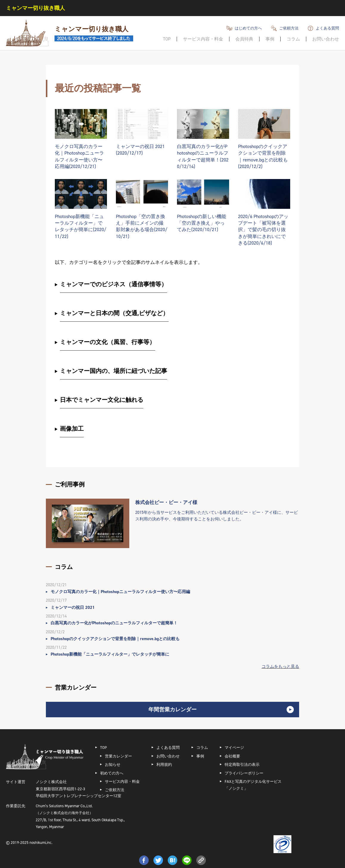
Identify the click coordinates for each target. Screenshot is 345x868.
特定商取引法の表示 (242, 764)
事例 (270, 39)
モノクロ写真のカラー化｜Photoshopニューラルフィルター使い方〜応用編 (120, 592)
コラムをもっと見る (280, 666)
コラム (293, 39)
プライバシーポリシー (244, 773)
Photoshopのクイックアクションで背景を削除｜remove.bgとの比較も (115, 639)
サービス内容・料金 (203, 39)
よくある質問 (327, 28)
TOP (167, 39)
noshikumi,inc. (41, 843)
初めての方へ (112, 773)
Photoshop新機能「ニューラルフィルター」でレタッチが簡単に (110, 654)
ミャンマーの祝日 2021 (73, 608)
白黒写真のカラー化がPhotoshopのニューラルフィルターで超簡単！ (114, 623)
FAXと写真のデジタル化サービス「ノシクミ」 (253, 785)
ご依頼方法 (289, 28)
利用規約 (164, 764)
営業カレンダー (118, 756)
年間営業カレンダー (172, 710)
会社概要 (232, 756)
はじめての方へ (248, 28)
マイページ (234, 748)
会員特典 (244, 39)
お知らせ (113, 764)
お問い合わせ (326, 39)
